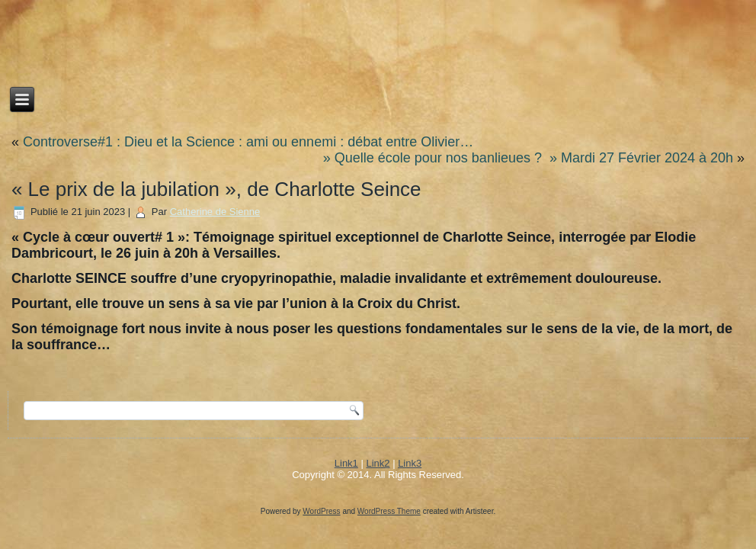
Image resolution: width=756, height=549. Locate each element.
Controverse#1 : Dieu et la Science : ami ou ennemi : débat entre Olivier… (248, 142)
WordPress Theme (389, 511)
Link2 (378, 463)
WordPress (321, 511)
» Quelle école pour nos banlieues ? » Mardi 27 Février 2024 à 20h (528, 158)
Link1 (346, 463)
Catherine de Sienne (215, 212)
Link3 (410, 463)
